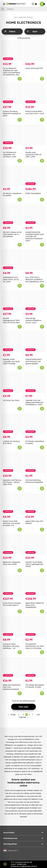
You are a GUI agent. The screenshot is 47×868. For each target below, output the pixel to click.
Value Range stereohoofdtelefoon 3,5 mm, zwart (33, 320)
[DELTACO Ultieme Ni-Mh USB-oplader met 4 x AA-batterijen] (12, 215)
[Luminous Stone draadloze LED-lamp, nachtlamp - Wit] (12, 627)
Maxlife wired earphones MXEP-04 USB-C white (33, 155)
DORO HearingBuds (33, 193)
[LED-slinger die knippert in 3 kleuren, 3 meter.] (35, 668)
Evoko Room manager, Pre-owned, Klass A (12, 604)
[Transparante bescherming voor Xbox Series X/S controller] (35, 627)
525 (38, 715)
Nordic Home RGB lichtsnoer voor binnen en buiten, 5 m (11, 523)
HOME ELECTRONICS (26, 17)
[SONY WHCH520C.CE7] (35, 51)
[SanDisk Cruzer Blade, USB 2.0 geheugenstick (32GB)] (35, 545)
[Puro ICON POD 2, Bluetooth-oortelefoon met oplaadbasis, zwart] (35, 260)
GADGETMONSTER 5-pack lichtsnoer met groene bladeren (34, 362)
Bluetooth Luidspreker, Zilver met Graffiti (12, 563)
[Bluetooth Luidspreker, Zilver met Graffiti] (12, 545)
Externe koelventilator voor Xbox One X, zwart (35, 112)
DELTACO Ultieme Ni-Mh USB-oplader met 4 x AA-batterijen (12, 234)
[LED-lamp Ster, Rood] (12, 383)
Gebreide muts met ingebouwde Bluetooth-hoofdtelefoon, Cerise (35, 402)
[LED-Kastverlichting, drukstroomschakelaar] (35, 463)
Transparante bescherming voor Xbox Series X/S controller (35, 646)
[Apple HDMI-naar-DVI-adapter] (35, 504)
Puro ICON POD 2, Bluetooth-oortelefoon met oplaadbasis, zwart (35, 279)
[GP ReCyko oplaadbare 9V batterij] (12, 176)
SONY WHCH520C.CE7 (34, 68)
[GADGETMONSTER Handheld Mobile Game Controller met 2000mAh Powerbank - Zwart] (35, 215)
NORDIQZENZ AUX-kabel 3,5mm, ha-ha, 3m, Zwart (11, 279)
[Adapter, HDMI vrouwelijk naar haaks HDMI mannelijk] (12, 342)
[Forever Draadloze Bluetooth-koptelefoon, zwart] (12, 94)
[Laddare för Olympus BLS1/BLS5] (12, 424)
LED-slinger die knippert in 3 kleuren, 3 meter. (35, 686)
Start (15, 17)
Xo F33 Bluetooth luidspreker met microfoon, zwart (10, 155)
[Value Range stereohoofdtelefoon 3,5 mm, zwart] (35, 301)
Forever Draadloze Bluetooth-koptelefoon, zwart (12, 114)
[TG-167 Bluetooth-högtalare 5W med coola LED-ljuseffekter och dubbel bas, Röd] (12, 51)
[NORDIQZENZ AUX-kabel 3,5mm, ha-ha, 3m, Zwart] (12, 260)
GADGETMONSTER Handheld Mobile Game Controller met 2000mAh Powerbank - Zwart (35, 236)
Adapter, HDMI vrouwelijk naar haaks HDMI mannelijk (11, 362)
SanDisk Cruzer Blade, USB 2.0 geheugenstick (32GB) (34, 564)
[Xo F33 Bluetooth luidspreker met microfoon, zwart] (12, 135)
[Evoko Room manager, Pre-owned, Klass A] (12, 586)
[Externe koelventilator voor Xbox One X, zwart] (35, 94)
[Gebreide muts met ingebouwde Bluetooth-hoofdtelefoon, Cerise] (35, 383)
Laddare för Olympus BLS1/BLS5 (11, 442)
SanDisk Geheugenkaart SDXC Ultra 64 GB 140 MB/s (11, 320)
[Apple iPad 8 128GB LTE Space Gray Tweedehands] (35, 586)
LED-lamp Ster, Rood (11, 400)
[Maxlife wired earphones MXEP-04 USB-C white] (35, 135)
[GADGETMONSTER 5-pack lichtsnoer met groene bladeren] (35, 342)
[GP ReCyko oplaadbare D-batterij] (35, 424)
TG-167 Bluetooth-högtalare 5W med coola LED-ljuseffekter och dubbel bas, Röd (12, 72)
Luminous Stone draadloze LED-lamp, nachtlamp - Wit (11, 646)
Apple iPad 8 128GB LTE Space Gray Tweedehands (35, 605)
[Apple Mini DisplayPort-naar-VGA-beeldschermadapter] (12, 668)
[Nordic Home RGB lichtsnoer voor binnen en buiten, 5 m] (12, 504)
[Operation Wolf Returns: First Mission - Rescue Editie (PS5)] (12, 463)
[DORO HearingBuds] (35, 176)
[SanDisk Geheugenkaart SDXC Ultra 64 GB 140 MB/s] (12, 301)
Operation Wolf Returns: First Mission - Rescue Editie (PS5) (12, 482)
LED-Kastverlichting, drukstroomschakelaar (34, 481)
